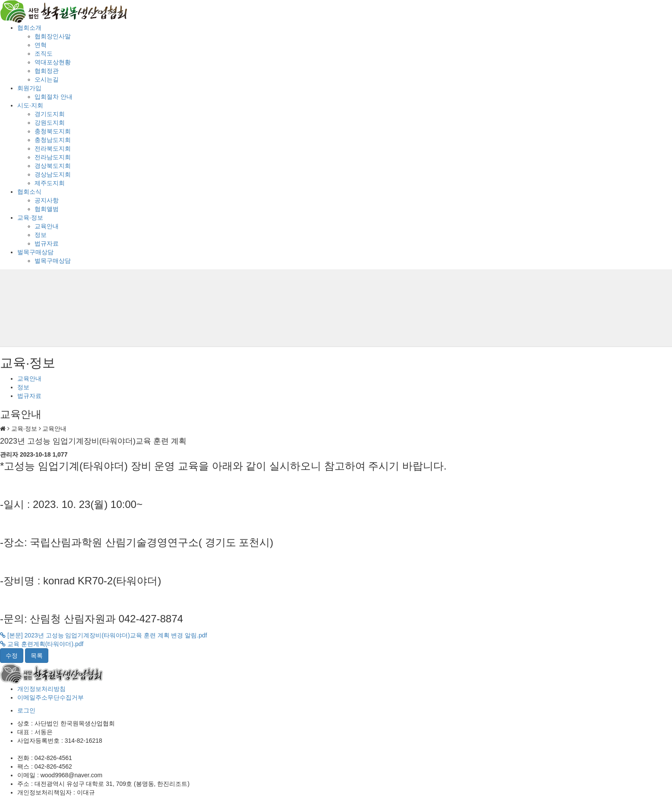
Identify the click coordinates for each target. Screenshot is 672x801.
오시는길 (47, 79)
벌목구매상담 (35, 252)
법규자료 (47, 243)
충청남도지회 (53, 140)
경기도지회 (50, 114)
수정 (12, 656)
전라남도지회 (53, 157)
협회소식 (29, 192)
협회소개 (29, 28)
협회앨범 (47, 209)
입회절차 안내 (54, 97)
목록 (37, 656)
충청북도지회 (53, 131)
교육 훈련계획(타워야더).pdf (42, 644)
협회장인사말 (53, 36)
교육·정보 (30, 218)
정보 (41, 235)
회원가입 (29, 88)
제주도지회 (50, 183)
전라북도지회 (53, 148)
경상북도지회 (53, 166)
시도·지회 (30, 105)
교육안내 (47, 226)
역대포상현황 (53, 62)
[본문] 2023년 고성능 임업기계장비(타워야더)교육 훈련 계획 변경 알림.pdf (104, 635)
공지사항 (47, 200)
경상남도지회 (53, 174)
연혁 (41, 45)
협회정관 (47, 71)
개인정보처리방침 (41, 689)
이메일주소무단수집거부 (50, 697)
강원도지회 (50, 123)
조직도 (44, 54)
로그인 (26, 710)
